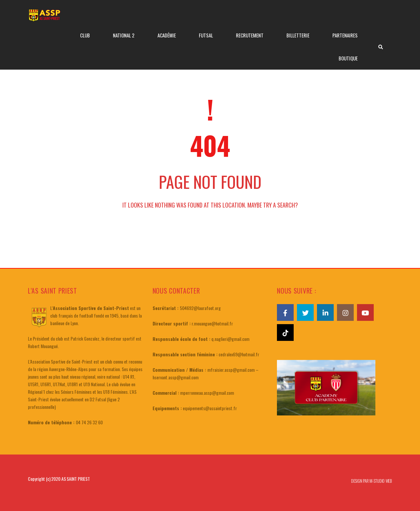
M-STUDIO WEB (381, 481)
